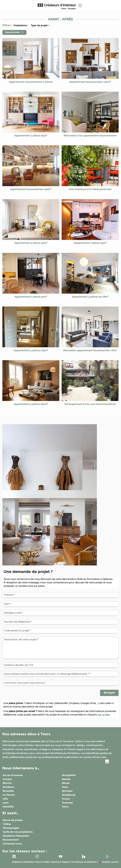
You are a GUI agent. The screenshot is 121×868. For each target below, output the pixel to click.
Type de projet (39, 25)
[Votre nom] (60, 604)
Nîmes (66, 783)
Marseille (8, 807)
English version (109, 862)
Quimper (67, 791)
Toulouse (67, 803)
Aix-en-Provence (13, 775)
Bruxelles (8, 791)
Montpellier (69, 775)
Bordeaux (9, 787)
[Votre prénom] (60, 595)
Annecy (7, 779)
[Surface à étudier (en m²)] (60, 665)
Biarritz (7, 783)
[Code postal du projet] (60, 631)
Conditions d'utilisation (84, 862)
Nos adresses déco (26, 734)
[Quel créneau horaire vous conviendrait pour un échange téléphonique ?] (60, 674)
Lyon (6, 803)
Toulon (66, 799)
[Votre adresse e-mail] (60, 613)
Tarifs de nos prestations (18, 832)
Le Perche (9, 795)
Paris (65, 787)
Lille (5, 799)
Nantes (66, 779)
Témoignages (11, 828)
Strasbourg (69, 795)
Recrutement (11, 840)
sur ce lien (104, 715)
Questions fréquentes (16, 836)
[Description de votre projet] (60, 648)
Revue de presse (13, 820)
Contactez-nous (12, 844)
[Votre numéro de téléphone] (60, 622)
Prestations (20, 25)
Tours (65, 807)
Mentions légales (60, 862)
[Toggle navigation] (80, 5)
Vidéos (7, 824)
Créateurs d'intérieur (57, 6)
